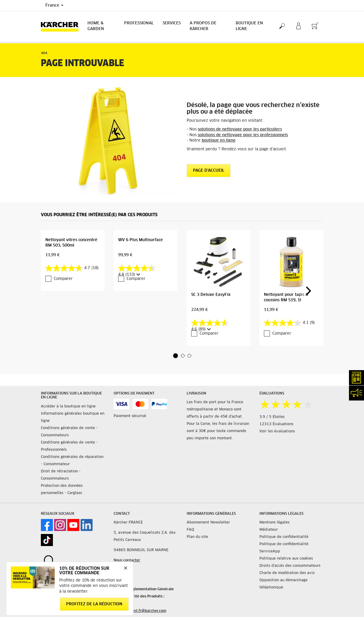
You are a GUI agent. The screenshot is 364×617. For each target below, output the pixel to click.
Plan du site (197, 537)
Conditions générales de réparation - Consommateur (72, 461)
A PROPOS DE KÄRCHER (203, 26)
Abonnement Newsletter (208, 523)
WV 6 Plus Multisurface (141, 240)
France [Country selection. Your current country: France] (54, 5)
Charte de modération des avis (287, 573)
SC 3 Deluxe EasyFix (211, 295)
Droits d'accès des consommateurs (290, 566)
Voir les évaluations (277, 431)
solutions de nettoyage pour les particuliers (240, 129)
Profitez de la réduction (94, 604)
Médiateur (269, 530)
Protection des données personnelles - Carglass (62, 490)
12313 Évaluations (276, 424)
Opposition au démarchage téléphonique (283, 584)
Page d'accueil (209, 171)
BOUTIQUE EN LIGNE (249, 26)
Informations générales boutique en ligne (73, 417)
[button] (176, 356)
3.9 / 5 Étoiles (272, 417)
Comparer (63, 279)
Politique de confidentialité (284, 537)
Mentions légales (274, 523)
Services (172, 23)
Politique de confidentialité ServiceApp (284, 548)
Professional (139, 23)
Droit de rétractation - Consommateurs (61, 475)
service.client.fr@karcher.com (140, 611)
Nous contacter (127, 560)
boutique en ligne (219, 141)
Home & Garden (96, 26)
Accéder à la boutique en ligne (68, 407)
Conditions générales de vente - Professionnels (69, 446)
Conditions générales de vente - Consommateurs (69, 432)
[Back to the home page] (62, 26)
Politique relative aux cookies (286, 559)
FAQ (190, 530)
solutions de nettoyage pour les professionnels (243, 135)
